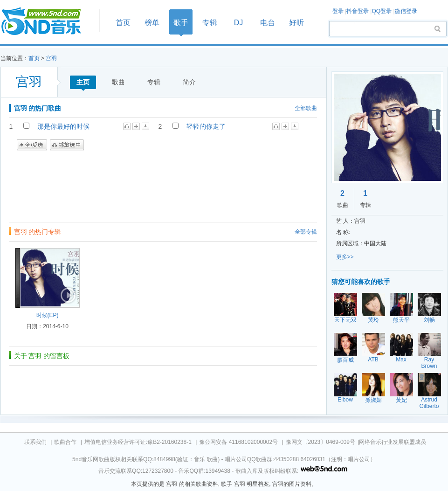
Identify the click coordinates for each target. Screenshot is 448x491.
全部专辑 (306, 232)
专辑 (210, 23)
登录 (338, 11)
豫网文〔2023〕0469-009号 (320, 442)
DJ (239, 23)
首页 (47, 22)
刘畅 (429, 320)
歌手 (181, 23)
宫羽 (51, 58)
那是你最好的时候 (63, 126)
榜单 (152, 23)
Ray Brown (429, 363)
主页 (83, 82)
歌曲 (118, 82)
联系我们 (35, 442)
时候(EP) (48, 315)
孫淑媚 (373, 400)
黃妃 (401, 400)
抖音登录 (358, 11)
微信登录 (406, 11)
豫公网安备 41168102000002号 (238, 442)
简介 (189, 82)
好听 (296, 23)
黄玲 (373, 320)
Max (401, 360)
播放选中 (67, 145)
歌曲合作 (65, 442)
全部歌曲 (306, 108)
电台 (268, 23)
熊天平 (401, 320)
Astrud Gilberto (429, 403)
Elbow (345, 400)
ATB (373, 360)
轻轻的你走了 (206, 126)
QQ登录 (382, 11)
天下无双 (345, 320)
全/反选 (32, 145)
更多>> (345, 257)
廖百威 (345, 360)
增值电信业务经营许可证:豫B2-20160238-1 (138, 442)
